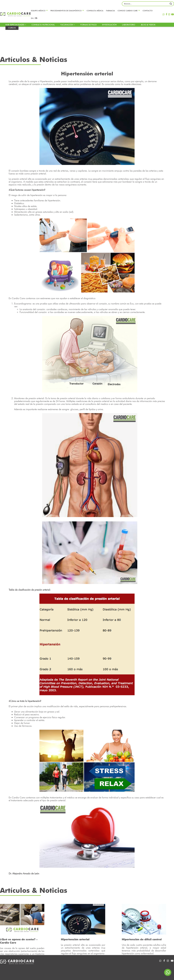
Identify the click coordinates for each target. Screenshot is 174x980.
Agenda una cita (103, 966)
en (32, 18)
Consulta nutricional (43, 25)
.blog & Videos (148, 25)
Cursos (12, 28)
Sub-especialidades (16, 25)
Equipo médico (38, 11)
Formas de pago (88, 25)
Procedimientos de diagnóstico (66, 11)
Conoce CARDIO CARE (128, 11)
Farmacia (110, 11)
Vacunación (68, 25)
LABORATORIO (129, 25)
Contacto (148, 11)
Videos (134, 966)
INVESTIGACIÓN (109, 25)
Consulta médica (95, 11)
